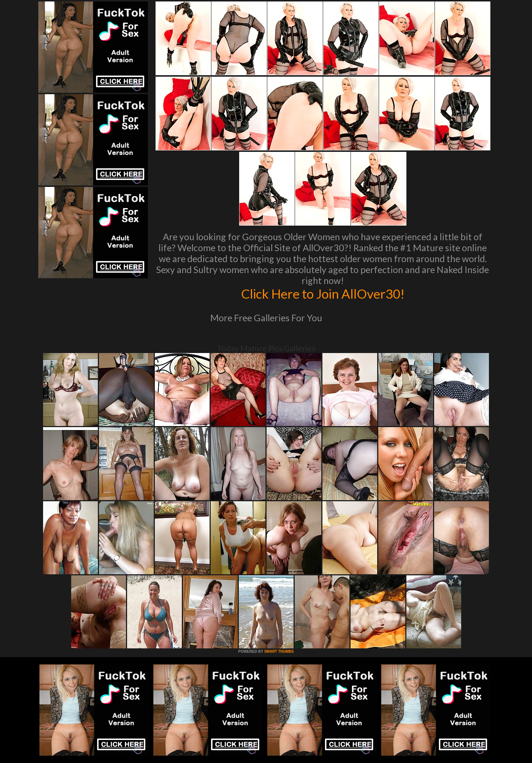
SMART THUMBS (279, 651)
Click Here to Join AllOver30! (323, 294)
